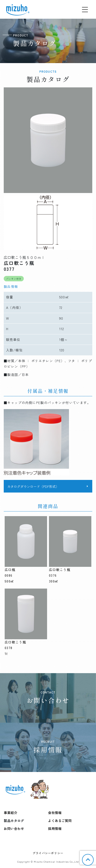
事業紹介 (10, 813)
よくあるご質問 (60, 821)
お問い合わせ (14, 829)
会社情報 (55, 813)
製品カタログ (14, 821)
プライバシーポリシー (48, 853)
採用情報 (55, 829)
